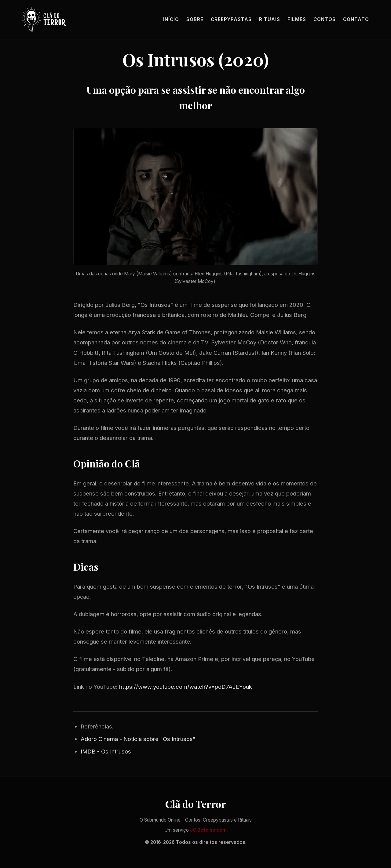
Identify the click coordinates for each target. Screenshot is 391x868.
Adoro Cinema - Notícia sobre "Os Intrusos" (138, 739)
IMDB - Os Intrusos (106, 751)
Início (171, 19)
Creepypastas (231, 19)
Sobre (195, 19)
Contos (325, 19)
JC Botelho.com (208, 830)
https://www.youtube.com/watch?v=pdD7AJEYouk (186, 687)
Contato (356, 19)
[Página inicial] (44, 20)
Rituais (270, 19)
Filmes (297, 19)
